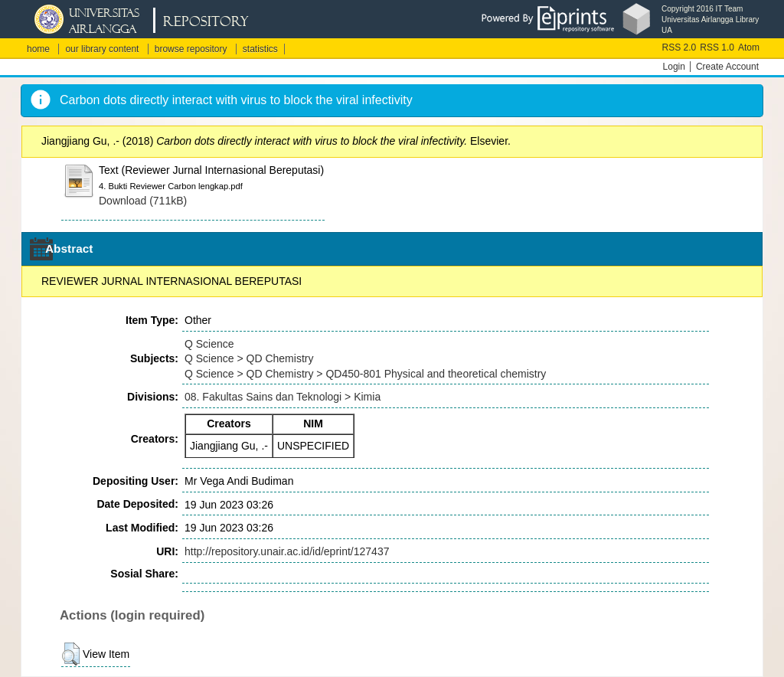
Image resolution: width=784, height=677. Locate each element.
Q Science (209, 344)
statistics (260, 49)
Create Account (727, 67)
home (38, 49)
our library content (102, 49)
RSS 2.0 (679, 47)
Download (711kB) (143, 201)
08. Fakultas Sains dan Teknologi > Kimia (283, 397)
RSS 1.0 (717, 47)
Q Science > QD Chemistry (249, 358)
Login (674, 67)
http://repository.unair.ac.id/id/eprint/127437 (287, 551)
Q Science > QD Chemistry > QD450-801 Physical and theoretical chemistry (365, 374)
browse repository (191, 49)
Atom (749, 47)
